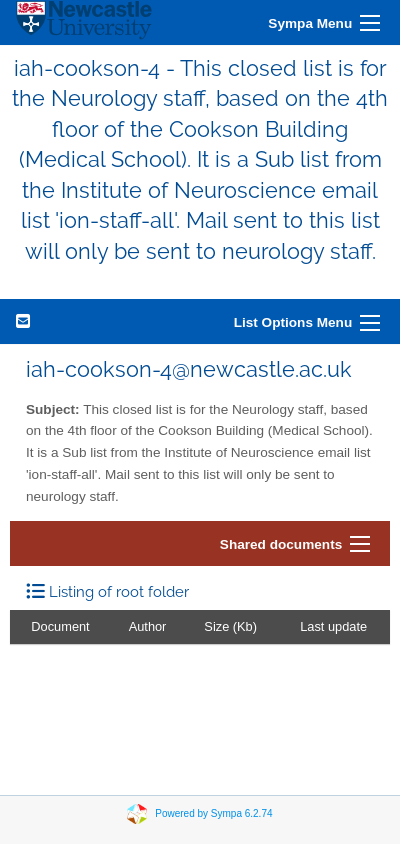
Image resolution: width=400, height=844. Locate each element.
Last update (333, 626)
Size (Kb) (230, 626)
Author (148, 626)
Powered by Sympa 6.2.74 (213, 813)
